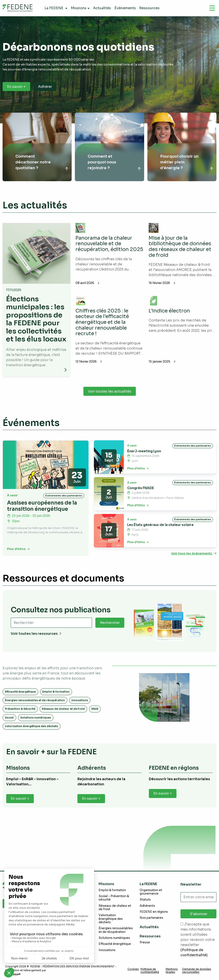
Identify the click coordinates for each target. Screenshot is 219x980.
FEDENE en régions (154, 912)
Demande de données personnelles (197, 971)
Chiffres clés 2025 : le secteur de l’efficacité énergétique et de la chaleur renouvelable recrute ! (103, 322)
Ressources (150, 936)
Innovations (80, 708)
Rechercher (110, 631)
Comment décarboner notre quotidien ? (33, 162)
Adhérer (45, 87)
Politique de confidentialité (150, 971)
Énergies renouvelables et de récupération (35, 708)
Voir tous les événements (194, 562)
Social (9, 725)
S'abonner (199, 914)
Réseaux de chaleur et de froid (63, 717)
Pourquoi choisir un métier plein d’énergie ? (179, 162)
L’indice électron (170, 311)
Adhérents (147, 906)
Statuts (145, 900)
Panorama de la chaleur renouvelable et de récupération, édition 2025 (105, 246)
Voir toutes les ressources (36, 642)
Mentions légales (172, 971)
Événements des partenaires (64, 503)
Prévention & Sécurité (20, 717)
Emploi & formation (56, 700)
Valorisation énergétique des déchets (31, 734)
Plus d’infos (18, 557)
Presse (145, 942)
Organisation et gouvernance (151, 892)
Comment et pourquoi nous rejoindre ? (102, 162)
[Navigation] (212, 8)
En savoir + (16, 87)
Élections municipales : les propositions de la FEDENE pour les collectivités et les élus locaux (36, 323)
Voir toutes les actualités (110, 399)
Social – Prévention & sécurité (114, 898)
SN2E (95, 717)
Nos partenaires (151, 918)
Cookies (133, 969)
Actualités (149, 927)
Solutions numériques (36, 725)
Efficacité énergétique (20, 700)
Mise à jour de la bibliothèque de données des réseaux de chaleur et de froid (181, 246)
